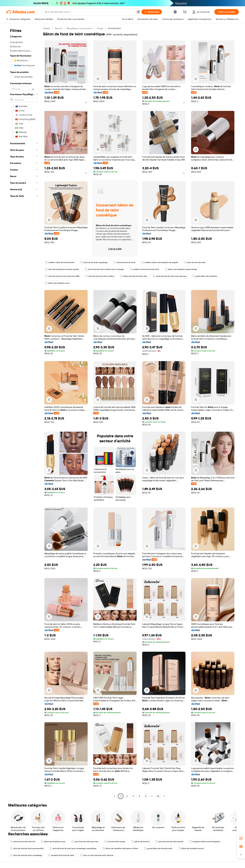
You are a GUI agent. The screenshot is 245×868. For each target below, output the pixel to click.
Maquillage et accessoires (79, 28)
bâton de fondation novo (57, 283)
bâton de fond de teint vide (134, 276)
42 (158, 796)
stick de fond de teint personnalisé (27, 848)
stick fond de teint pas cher (85, 842)
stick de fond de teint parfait (169, 842)
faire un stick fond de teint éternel (97, 855)
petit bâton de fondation (205, 276)
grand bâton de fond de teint (158, 848)
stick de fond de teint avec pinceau (170, 276)
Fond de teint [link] (114, 28)
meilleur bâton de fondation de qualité (160, 262)
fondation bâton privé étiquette (205, 842)
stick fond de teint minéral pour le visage (104, 269)
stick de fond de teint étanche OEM (62, 276)
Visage (100, 28)
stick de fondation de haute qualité (62, 269)
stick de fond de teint (124, 262)
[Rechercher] (152, 12)
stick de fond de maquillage (94, 262)
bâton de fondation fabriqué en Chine (120, 848)
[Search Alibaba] (89, 12)
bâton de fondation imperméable (181, 269)
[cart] (185, 12)
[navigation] (24, 413)
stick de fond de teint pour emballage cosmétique (73, 848)
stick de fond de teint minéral (100, 276)
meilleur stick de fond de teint (60, 262)
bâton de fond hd (140, 842)
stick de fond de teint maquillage (26, 855)
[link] (241, 838)
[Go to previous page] (114, 796)
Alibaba (47, 28)
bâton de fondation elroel (191, 848)
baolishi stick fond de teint (61, 855)
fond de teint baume (115, 842)
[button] (138, 12)
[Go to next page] (164, 796)
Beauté (58, 28)
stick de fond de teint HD (23, 842)
